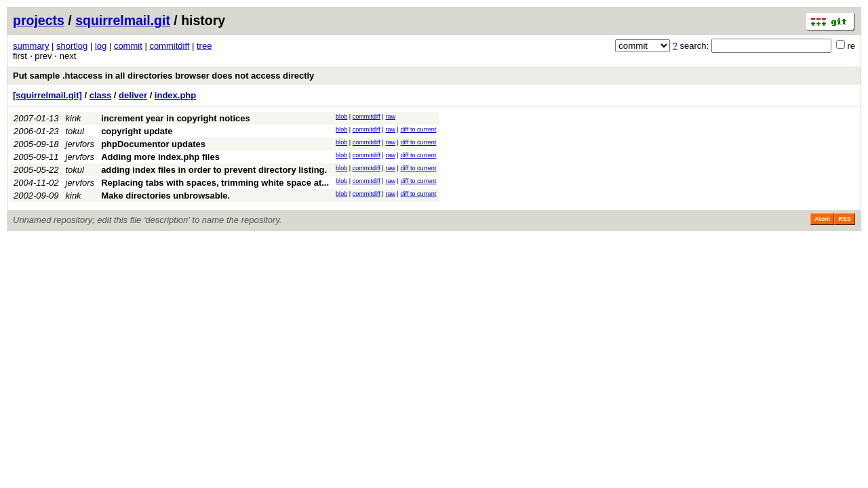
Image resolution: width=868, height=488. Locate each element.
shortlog (72, 46)
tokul (75, 131)
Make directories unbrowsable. (165, 196)
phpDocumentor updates (153, 144)
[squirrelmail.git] (47, 95)
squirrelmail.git (123, 20)
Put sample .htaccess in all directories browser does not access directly (163, 76)
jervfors (80, 144)
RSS (845, 219)
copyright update (137, 131)
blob (341, 117)
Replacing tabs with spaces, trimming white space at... (215, 183)
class (101, 95)
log (101, 46)
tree (204, 46)
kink (74, 118)
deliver (133, 95)
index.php (175, 95)
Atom (822, 219)
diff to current (418, 129)
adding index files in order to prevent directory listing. (214, 170)
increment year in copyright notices (176, 118)
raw (390, 117)
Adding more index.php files (160, 157)
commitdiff (169, 46)
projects (39, 20)
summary (31, 46)
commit (128, 46)
